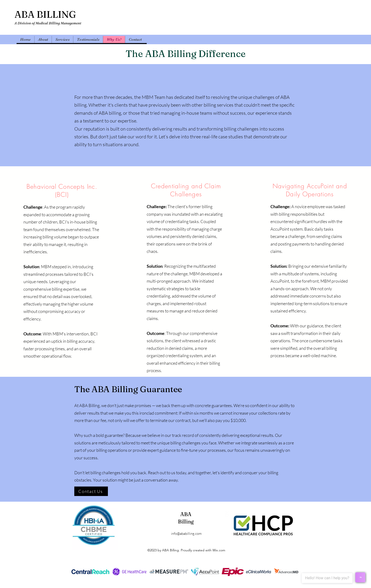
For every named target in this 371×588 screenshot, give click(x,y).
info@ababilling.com (186, 533)
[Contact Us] (91, 491)
